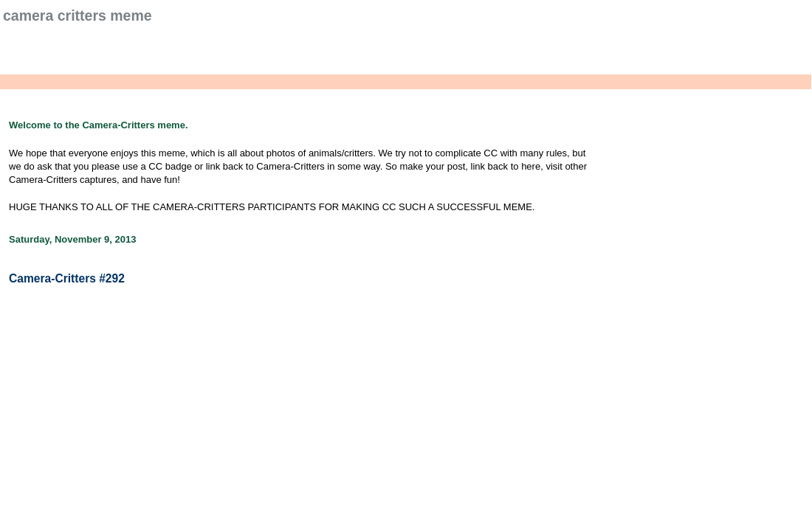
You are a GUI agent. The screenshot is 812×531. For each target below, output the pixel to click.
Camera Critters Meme (78, 15)
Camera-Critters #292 (67, 278)
